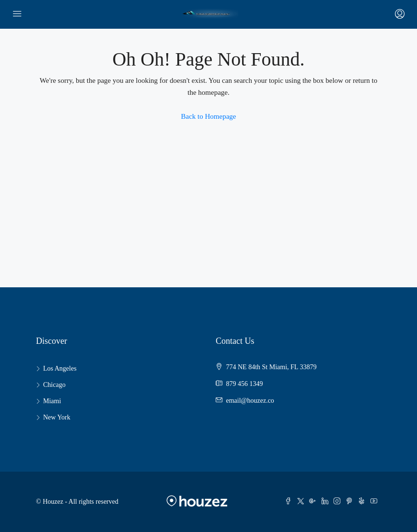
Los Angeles (60, 368)
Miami (52, 401)
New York (57, 417)
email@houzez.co (250, 401)
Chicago (54, 385)
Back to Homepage (209, 116)
